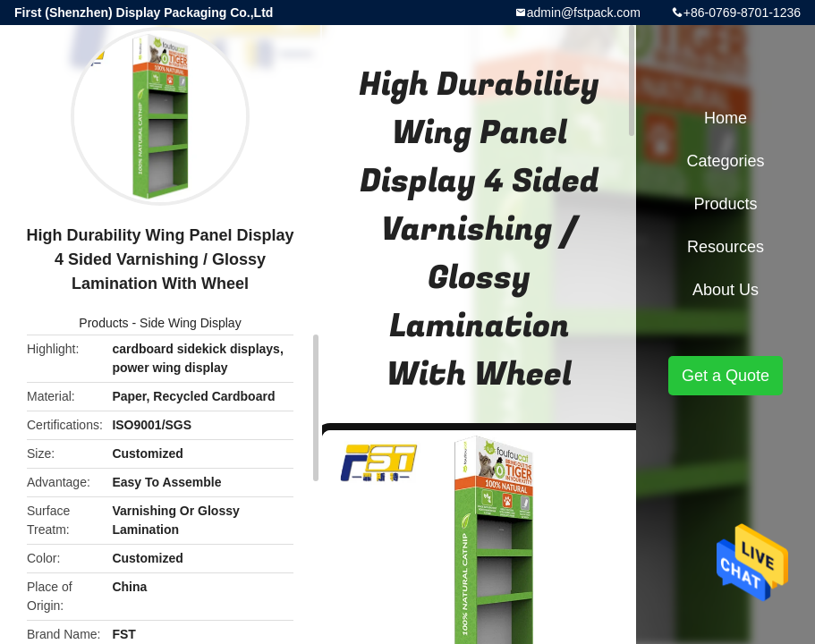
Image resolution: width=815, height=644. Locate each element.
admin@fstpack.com (584, 13)
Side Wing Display (191, 323)
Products (103, 323)
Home (726, 118)
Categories (725, 161)
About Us (726, 290)
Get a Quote (726, 376)
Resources (726, 247)
